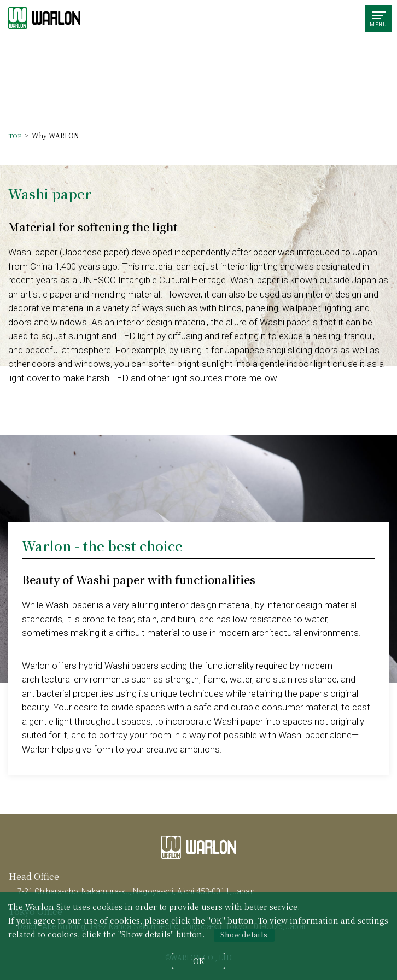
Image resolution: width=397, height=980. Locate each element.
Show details (244, 934)
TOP (15, 136)
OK (199, 961)
